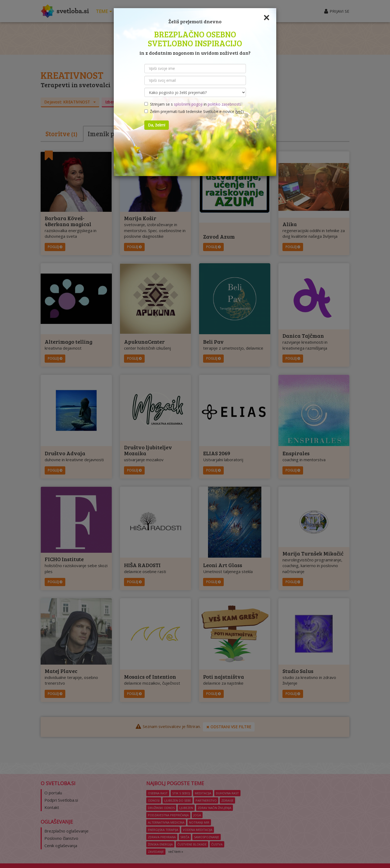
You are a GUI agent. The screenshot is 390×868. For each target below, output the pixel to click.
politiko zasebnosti (224, 104)
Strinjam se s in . (193, 104)
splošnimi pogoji (188, 104)
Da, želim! (157, 125)
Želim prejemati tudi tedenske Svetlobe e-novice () (194, 111)
